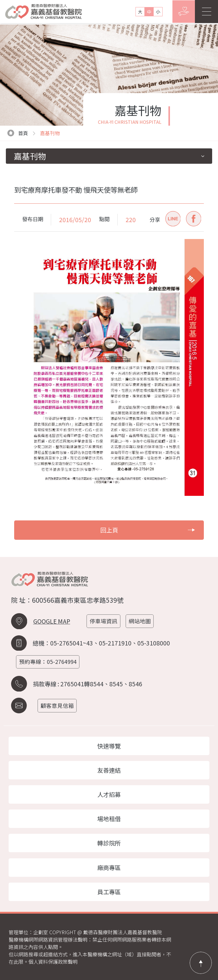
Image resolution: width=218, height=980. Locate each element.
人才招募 (109, 794)
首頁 (18, 133)
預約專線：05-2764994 (48, 662)
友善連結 (109, 770)
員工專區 (109, 892)
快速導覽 (109, 746)
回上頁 (148, 530)
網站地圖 (140, 621)
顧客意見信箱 (58, 706)
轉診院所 (109, 843)
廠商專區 (109, 868)
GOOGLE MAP (52, 621)
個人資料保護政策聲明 (53, 962)
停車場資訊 (104, 621)
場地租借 (109, 819)
